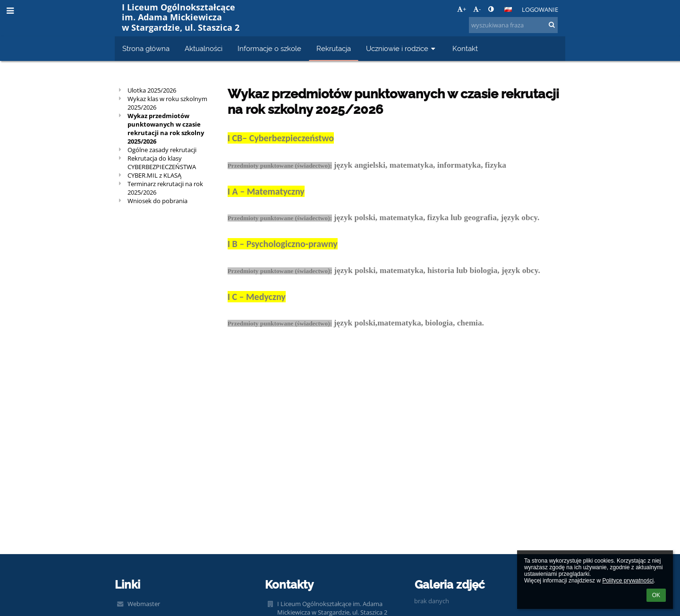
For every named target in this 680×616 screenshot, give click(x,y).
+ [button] (462, 9)
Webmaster (144, 604)
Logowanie (540, 9)
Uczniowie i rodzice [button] (402, 48)
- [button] (477, 9)
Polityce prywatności (628, 581)
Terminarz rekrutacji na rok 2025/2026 (165, 188)
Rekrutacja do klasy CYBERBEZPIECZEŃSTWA (162, 163)
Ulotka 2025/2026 (152, 90)
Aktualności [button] (204, 48)
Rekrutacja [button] (334, 48)
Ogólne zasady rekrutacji (162, 150)
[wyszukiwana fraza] (513, 25)
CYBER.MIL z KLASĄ (154, 175)
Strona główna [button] (146, 48)
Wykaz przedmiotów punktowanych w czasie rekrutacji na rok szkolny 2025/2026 (166, 128)
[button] (508, 9)
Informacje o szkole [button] (269, 48)
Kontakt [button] (465, 48)
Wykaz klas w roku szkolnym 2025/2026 (167, 103)
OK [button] (656, 595)
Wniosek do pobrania (157, 201)
